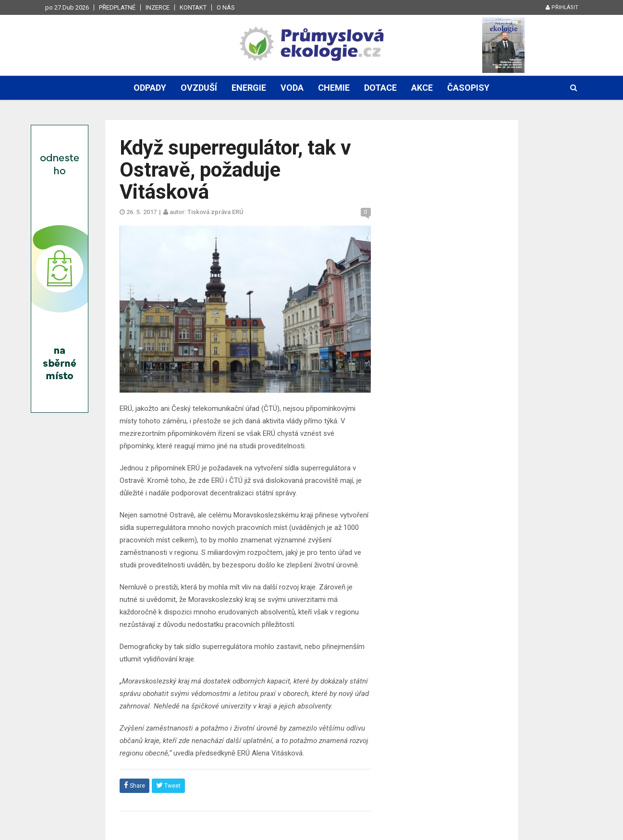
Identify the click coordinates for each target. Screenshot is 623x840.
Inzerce (158, 7)
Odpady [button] (150, 88)
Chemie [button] (334, 88)
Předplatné (117, 7)
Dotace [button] (380, 88)
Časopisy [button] (468, 88)
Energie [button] (249, 88)
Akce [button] (422, 88)
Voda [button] (292, 88)
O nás (226, 7)
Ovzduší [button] (199, 88)
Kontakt (193, 7)
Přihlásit (562, 7)
